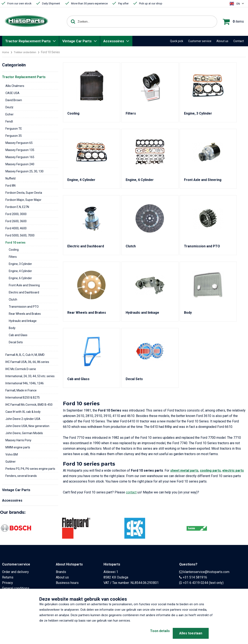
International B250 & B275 (23, 397)
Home (6, 52)
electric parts (233, 470)
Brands (61, 572)
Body (12, 328)
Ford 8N (10, 186)
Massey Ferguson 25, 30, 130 (24, 171)
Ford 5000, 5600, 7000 (20, 235)
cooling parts (210, 470)
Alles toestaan (191, 633)
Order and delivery (15, 572)
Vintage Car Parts (77, 41)
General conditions (16, 588)
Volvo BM (12, 454)
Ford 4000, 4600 (16, 228)
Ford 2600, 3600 (16, 221)
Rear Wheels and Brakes (25, 314)
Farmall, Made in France (21, 390)
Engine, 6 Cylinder (20, 278)
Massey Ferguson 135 (20, 150)
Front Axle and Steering (24, 285)
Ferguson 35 (14, 136)
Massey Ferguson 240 (20, 164)
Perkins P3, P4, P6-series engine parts (30, 469)
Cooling (14, 250)
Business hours (67, 583)
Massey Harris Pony (18, 440)
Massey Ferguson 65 (19, 143)
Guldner (11, 462)
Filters (13, 257)
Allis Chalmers (15, 86)
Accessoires (114, 41)
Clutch (13, 299)
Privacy (8, 583)
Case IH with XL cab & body (23, 412)
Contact (239, 41)
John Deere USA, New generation (27, 426)
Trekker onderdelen (28, 52)
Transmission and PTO (24, 307)
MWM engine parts (18, 447)
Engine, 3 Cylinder (20, 264)
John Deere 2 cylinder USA (23, 419)
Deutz (9, 107)
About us (222, 41)
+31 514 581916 (195, 577)
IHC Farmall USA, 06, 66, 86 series (27, 362)
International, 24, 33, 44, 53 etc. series (30, 376)
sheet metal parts (184, 470)
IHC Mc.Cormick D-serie (21, 369)
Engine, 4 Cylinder (20, 271)
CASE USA (12, 93)
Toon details (153, 633)
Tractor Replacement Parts (28, 41)
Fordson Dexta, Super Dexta (24, 193)
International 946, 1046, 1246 (25, 383)
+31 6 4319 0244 (196, 583)
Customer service (200, 41)
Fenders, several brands (21, 476)
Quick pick (177, 41)
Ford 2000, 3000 (16, 214)
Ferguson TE (14, 129)
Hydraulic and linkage (23, 321)
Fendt (9, 121)
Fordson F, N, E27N (17, 207)
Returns (8, 577)
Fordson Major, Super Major (23, 200)
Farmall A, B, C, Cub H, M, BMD (25, 355)
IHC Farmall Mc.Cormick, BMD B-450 (29, 405)
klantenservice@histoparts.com (206, 572)
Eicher (10, 114)
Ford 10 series (15, 243)
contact (131, 492)
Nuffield (10, 178)
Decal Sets (16, 342)
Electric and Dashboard (24, 292)
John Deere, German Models (24, 433)
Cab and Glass (18, 335)
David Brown (14, 100)
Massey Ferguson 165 (20, 157)
